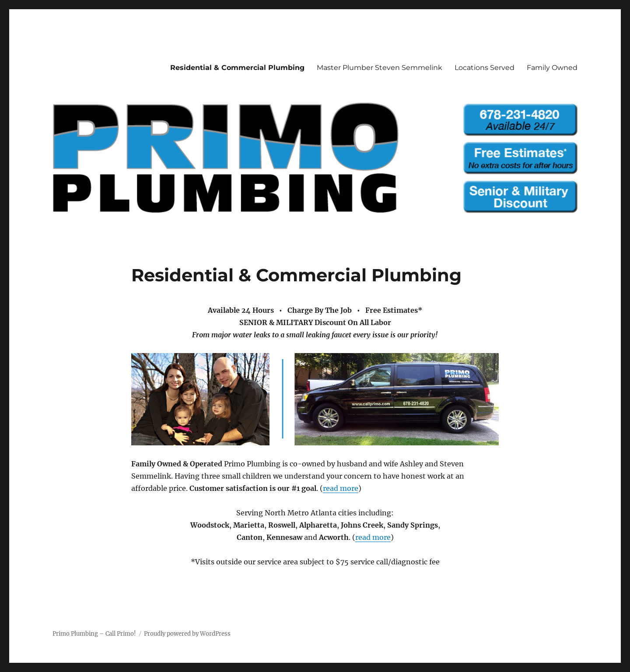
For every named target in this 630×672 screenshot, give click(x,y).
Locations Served (485, 68)
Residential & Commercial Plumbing (237, 68)
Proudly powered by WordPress (187, 634)
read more (341, 488)
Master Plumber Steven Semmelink (380, 68)
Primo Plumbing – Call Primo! (94, 634)
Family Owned (552, 68)
